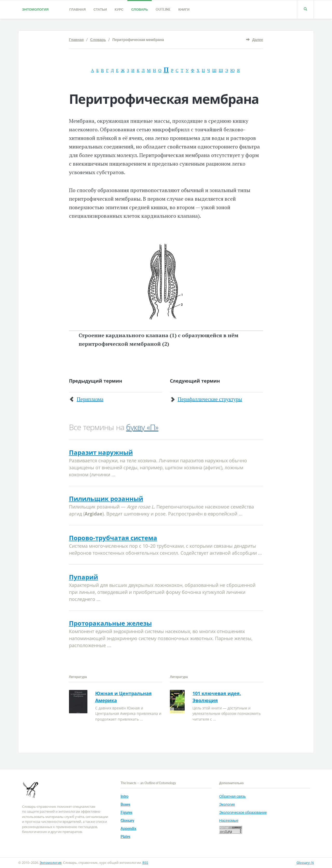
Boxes (125, 804)
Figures (126, 812)
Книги (184, 9)
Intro (125, 796)
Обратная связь (232, 796)
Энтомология (35, 9)
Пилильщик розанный (106, 499)
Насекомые (229, 820)
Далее (258, 40)
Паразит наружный (101, 452)
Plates (125, 836)
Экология (227, 804)
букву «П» (142, 427)
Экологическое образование (243, 812)
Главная (77, 9)
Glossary (127, 820)
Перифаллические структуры (210, 399)
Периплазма (90, 399)
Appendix (128, 828)
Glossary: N (305, 863)
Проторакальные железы (110, 623)
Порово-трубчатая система (113, 538)
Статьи (100, 9)
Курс (119, 9)
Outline (163, 9)
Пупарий (84, 577)
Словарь (140, 9)
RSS (145, 863)
